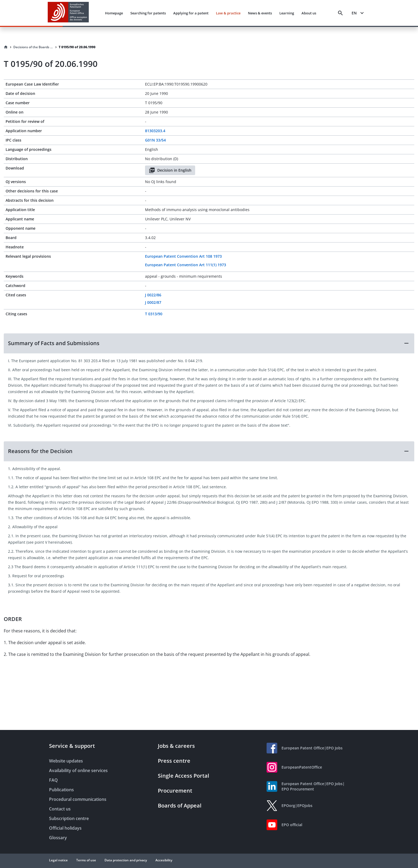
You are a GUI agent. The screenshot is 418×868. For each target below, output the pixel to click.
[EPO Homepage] (68, 13)
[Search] (340, 13)
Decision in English (170, 170)
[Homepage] (6, 47)
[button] (209, 343)
